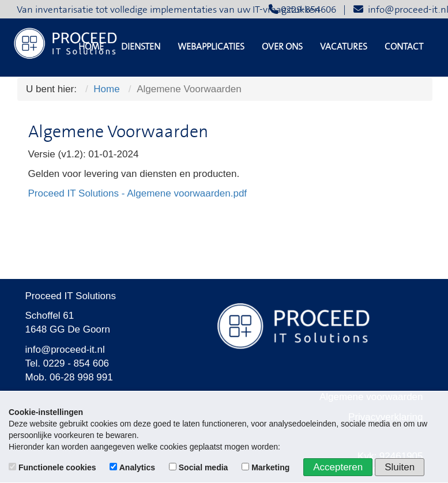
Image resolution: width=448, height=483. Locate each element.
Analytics (133, 467)
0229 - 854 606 (76, 363)
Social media (199, 467)
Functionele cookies (53, 467)
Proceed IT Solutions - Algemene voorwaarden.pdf (138, 193)
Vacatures (344, 47)
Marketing (267, 467)
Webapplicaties (211, 47)
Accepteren (338, 467)
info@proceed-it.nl (65, 350)
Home (91, 47)
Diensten (141, 47)
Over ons (282, 47)
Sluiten (400, 467)
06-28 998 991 (81, 377)
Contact (404, 47)
